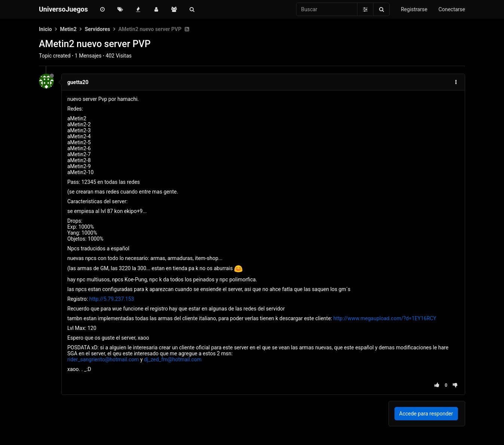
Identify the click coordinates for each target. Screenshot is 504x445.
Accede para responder (426, 414)
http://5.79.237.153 (112, 299)
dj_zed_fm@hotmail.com (173, 359)
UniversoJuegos (63, 9)
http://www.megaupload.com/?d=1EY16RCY (385, 318)
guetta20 (78, 82)
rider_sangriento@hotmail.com (103, 359)
